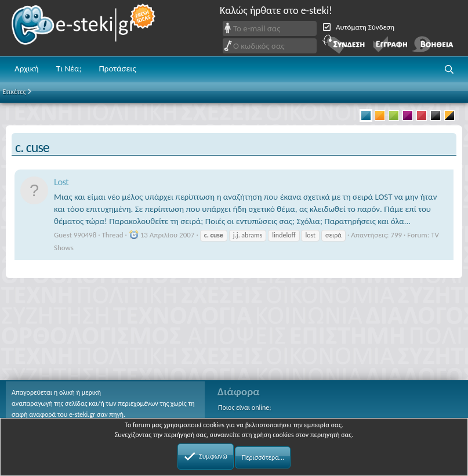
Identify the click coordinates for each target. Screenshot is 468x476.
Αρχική (27, 68)
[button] (449, 70)
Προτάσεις (117, 68)
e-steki (84, 28)
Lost (61, 182)
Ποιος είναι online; (244, 408)
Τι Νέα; (69, 68)
